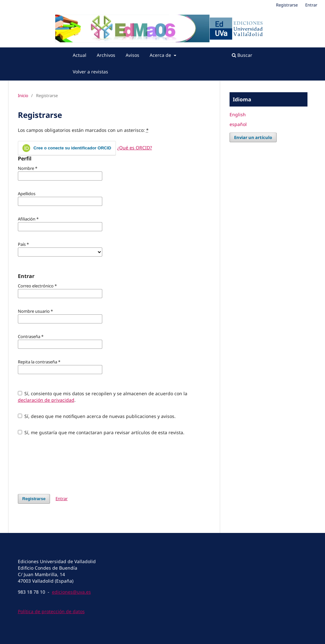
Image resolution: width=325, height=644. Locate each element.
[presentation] (67, 465)
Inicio (23, 95)
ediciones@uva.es (71, 592)
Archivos (106, 55)
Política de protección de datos (51, 611)
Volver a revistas (90, 72)
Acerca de (161, 55)
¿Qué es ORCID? (135, 148)
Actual (80, 55)
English (238, 114)
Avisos (132, 55)
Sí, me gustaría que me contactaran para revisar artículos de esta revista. (101, 432)
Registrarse (287, 5)
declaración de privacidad (46, 400)
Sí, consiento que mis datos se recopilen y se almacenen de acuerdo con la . (103, 397)
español (238, 124)
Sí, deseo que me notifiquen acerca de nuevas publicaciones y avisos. (97, 416)
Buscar (242, 55)
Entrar (311, 5)
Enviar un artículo (253, 137)
